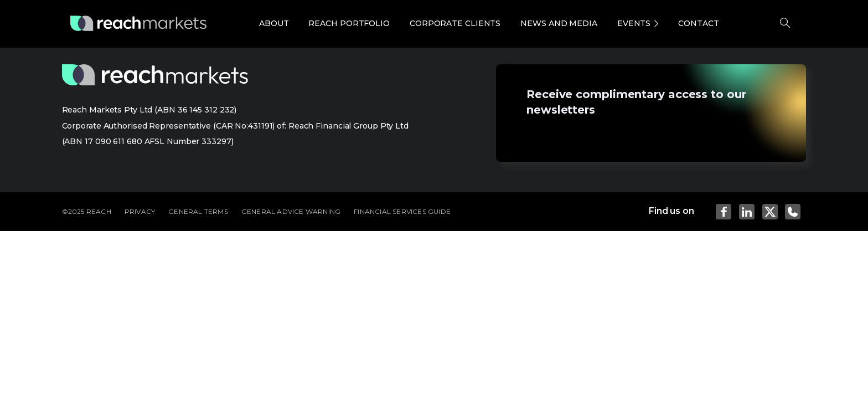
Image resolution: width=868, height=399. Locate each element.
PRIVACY (140, 211)
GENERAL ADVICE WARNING (291, 211)
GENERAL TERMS (198, 211)
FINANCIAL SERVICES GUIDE (402, 211)
